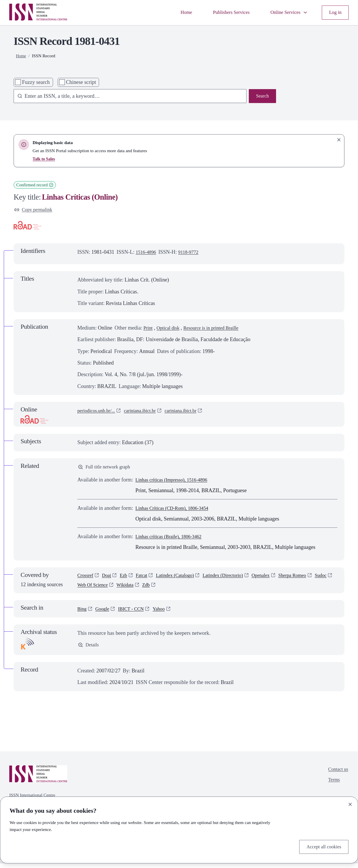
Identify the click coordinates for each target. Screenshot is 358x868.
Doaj (109, 578)
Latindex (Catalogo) (183, 578)
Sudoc (84, 589)
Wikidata (152, 589)
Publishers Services (224, 12)
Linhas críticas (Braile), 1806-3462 (173, 539)
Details (89, 650)
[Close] (350, 803)
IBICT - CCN (135, 613)
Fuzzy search (36, 82)
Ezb (127, 578)
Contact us (337, 775)
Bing (82, 613)
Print (148, 329)
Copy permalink (35, 210)
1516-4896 (147, 253)
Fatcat (146, 578)
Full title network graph (107, 469)
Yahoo (166, 613)
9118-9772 (192, 253)
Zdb (174, 589)
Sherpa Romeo (311, 578)
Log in (335, 12)
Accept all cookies (322, 846)
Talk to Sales (44, 159)
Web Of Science (116, 589)
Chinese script (81, 82)
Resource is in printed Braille (218, 329)
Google (104, 613)
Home (176, 12)
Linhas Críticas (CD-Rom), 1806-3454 (177, 510)
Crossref (86, 578)
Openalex (277, 578)
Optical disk (170, 329)
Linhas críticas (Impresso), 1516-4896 (176, 482)
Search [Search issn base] (262, 97)
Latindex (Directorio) (235, 578)
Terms (332, 786)
